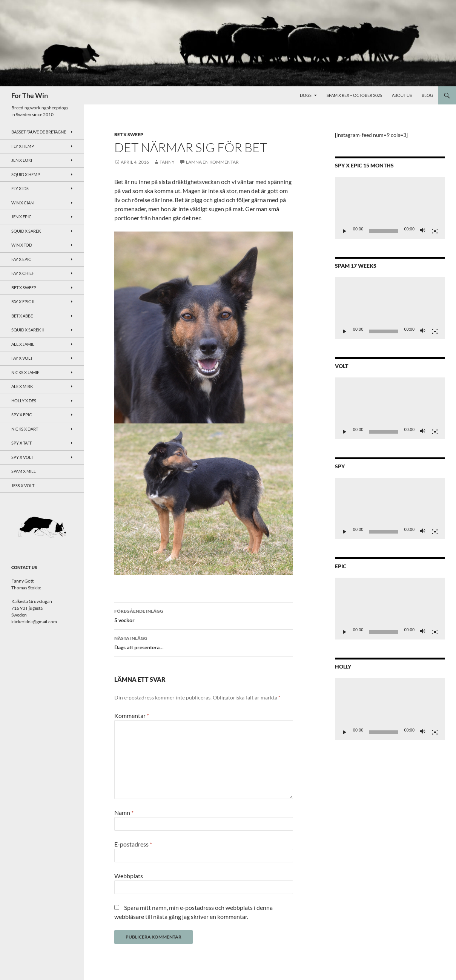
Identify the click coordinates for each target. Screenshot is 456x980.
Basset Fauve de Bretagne (39, 132)
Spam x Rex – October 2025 (354, 95)
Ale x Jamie (23, 344)
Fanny (167, 162)
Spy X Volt (22, 457)
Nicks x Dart (25, 429)
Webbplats (129, 876)
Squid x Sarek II (28, 330)
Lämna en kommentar (212, 162)
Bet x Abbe (22, 316)
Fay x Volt (22, 358)
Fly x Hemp (23, 146)
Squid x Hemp (26, 174)
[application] (390, 208)
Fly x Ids (20, 188)
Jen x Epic (21, 217)
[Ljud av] (423, 231)
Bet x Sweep (129, 134)
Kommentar (132, 715)
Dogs (306, 95)
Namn (124, 812)
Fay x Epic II (23, 301)
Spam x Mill (24, 471)
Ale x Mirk (22, 386)
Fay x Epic (21, 259)
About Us (402, 95)
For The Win (30, 95)
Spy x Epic (22, 415)
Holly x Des (24, 401)
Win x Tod (22, 245)
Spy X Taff (22, 443)
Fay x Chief (23, 273)
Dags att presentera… (204, 642)
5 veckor (204, 615)
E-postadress (133, 844)
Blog (427, 95)
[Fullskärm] (435, 231)
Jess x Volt (23, 485)
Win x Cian (22, 203)
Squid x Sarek (26, 231)
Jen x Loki (22, 160)
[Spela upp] (345, 231)
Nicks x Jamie (25, 372)
